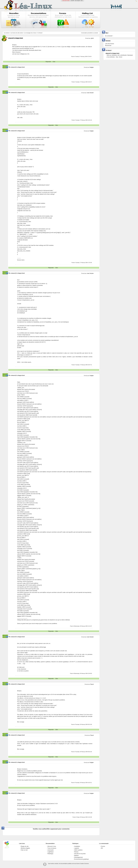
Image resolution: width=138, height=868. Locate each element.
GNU (82, 1)
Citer (54, 62)
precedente (90, 33)
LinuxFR (72, 1)
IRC (102, 848)
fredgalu (92, 67)
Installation (77, 846)
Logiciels (77, 848)
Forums (103, 846)
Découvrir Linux (52, 846)
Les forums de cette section (17, 33)
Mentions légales (25, 848)
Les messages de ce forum (30, 33)
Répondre (48, 62)
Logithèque (51, 852)
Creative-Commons (84, 864)
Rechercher (108, 46)
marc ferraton (90, 93)
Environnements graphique (81, 859)
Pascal (92, 684)
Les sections (7, 33)
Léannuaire (51, 850)
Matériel (76, 856)
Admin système (78, 850)
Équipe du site (25, 846)
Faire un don (24, 850)
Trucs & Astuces (52, 848)
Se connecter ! (109, 36)
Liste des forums (110, 44)
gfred (92, 38)
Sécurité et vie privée (80, 854)
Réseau (76, 852)
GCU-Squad (77, 1)
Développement (78, 857)
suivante (96, 33)
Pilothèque (50, 854)
